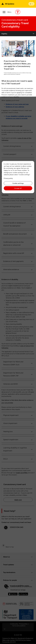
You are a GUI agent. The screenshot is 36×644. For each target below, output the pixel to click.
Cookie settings (18, 183)
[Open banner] (31, 4)
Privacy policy (8, 178)
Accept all (18, 188)
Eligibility (4, 34)
